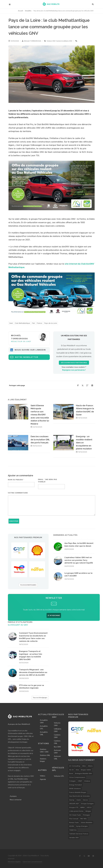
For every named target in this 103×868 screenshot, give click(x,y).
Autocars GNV (57, 751)
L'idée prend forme (76, 811)
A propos (13, 796)
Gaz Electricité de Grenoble (79, 796)
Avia (77, 770)
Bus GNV (57, 747)
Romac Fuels (74, 822)
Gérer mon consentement (32, 862)
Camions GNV (57, 736)
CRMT (80, 781)
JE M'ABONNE (54, 615)
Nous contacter (16, 800)
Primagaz (86, 815)
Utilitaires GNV (58, 730)
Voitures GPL (59, 776)
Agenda (43, 779)
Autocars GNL (57, 757)
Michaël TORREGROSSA (33, 41)
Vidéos (43, 776)
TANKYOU (73, 830)
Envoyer (14, 521)
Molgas (88, 811)
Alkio (84, 766)
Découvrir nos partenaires (74, 363)
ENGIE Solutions (75, 788)
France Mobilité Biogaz (78, 792)
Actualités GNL (44, 733)
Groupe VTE (74, 807)
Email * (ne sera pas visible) (47, 481)
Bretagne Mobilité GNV (84, 773)
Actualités (28, 11)
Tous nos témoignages (40, 698)
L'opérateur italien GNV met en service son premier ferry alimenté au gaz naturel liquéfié (79, 560)
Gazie (79, 800)
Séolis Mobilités (87, 822)
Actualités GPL (44, 727)
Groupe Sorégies (87, 804)
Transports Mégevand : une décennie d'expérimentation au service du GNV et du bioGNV (33, 672)
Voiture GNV (51, 41)
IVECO (89, 807)
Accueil (20, 11)
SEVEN (72, 826)
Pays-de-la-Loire (51, 323)
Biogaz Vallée (86, 770)
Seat (11, 323)
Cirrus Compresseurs (77, 777)
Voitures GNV (57, 724)
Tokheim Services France (79, 834)
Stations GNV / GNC (44, 750)
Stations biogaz (43, 760)
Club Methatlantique (22, 323)
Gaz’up (72, 800)
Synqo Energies (82, 826)
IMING (83, 807)
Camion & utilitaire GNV (64, 41)
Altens (90, 766)
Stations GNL (45, 755)
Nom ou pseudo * (16, 480)
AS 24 (71, 770)
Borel (71, 773)
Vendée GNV (74, 838)
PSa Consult (74, 819)
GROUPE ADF (74, 804)
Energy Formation (76, 785)
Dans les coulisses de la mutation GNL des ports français (40, 440)
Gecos (85, 800)
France (39, 323)
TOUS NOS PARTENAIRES (28, 585)
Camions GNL (57, 742)
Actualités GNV (44, 721)
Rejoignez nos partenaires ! (74, 370)
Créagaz (72, 781)
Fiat (33, 323)
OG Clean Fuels (75, 815)
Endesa (87, 781)
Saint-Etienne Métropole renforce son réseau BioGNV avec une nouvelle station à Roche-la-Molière (40, 415)
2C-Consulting (75, 766)
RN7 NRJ (84, 819)
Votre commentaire (18, 493)
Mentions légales (14, 862)
